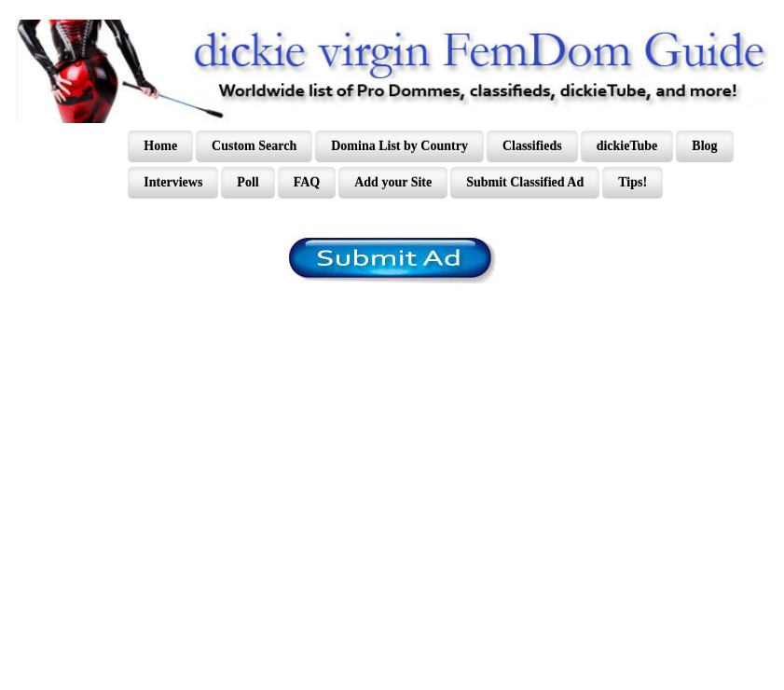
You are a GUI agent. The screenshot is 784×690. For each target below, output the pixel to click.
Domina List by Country (399, 146)
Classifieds (532, 146)
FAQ (307, 182)
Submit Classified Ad (525, 182)
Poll (248, 182)
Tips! (633, 182)
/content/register (392, 261)
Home (160, 146)
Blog (704, 146)
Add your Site (393, 182)
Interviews (173, 182)
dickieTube (627, 146)
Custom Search (254, 146)
